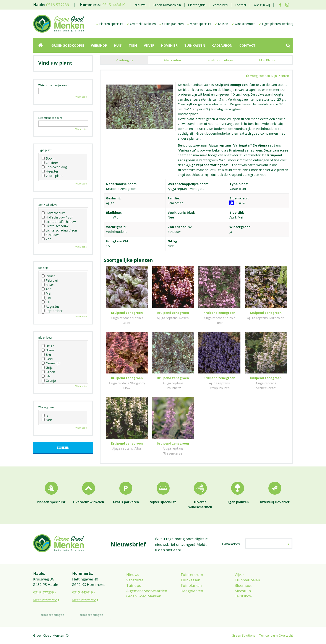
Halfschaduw (53, 213)
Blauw (48, 350)
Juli (46, 302)
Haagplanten (192, 591)
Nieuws (133, 575)
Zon (46, 239)
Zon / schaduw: (48, 205)
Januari (49, 276)
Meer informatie (45, 600)
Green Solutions (244, 635)
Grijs (47, 367)
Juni (46, 298)
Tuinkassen (190, 580)
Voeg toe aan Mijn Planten (269, 76)
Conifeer (50, 163)
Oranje (49, 380)
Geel (47, 359)
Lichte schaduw (55, 226)
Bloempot (243, 585)
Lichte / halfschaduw (59, 222)
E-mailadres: (231, 544)
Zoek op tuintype (220, 60)
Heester (50, 171)
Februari (50, 280)
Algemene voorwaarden (147, 591)
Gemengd (51, 363)
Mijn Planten (268, 60)
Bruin (47, 354)
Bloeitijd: (44, 268)
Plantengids (124, 60)
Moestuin (243, 591)
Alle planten (172, 60)
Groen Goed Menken (144, 596)
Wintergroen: (46, 407)
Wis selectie (81, 97)
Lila (46, 376)
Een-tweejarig (54, 167)
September (52, 311)
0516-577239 (58, 5)
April (47, 289)
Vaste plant (52, 176)
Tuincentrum (192, 575)
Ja (45, 415)
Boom (48, 158)
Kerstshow (243, 596)
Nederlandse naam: (50, 118)
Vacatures (135, 580)
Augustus (51, 306)
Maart (48, 285)
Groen (48, 372)
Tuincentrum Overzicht (276, 635)
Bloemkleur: (46, 338)
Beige (48, 346)
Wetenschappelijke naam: (54, 85)
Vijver (239, 575)
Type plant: (45, 150)
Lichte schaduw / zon (59, 230)
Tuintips (134, 585)
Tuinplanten (191, 585)
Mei (46, 293)
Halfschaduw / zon (57, 217)
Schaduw (50, 235)
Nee (47, 420)
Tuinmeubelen (247, 580)
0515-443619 (114, 5)
